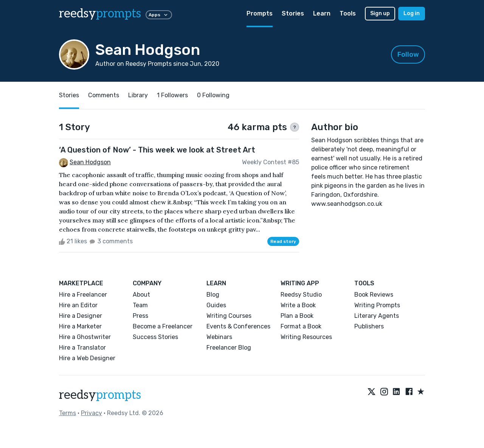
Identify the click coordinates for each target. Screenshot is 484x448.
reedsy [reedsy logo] (100, 14)
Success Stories (155, 337)
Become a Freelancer (163, 326)
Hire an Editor (78, 305)
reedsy (100, 395)
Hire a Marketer (80, 326)
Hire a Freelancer (83, 295)
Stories (293, 13)
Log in (412, 13)
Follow (408, 54)
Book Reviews (374, 295)
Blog (213, 295)
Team (140, 305)
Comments (104, 95)
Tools (348, 13)
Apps (159, 15)
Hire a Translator (82, 348)
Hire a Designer (81, 316)
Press (140, 316)
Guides (216, 305)
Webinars (219, 337)
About (141, 295)
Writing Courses (229, 316)
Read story (283, 241)
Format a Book (301, 326)
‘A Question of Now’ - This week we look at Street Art (157, 150)
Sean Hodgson (90, 162)
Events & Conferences (238, 326)
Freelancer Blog (229, 348)
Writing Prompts (377, 305)
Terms (67, 413)
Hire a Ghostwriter (85, 337)
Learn (322, 13)
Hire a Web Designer (87, 358)
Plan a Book (297, 316)
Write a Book (298, 305)
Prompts (260, 13)
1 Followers (172, 95)
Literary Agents (377, 316)
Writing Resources (306, 337)
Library (138, 95)
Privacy (92, 413)
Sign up (380, 13)
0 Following (213, 95)
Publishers (369, 326)
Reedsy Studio (301, 295)
